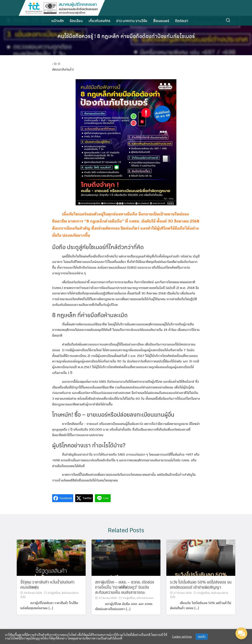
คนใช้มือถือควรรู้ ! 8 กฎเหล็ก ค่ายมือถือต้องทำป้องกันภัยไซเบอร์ (126, 35)
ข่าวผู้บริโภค (54, 603)
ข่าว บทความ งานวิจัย (132, 21)
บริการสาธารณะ (145, 608)
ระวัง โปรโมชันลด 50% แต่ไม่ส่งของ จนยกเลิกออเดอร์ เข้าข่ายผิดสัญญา (201, 595)
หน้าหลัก (58, 21)
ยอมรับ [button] (202, 637)
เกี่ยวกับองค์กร (99, 21)
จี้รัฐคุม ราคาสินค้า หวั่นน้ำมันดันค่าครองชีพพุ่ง (47, 595)
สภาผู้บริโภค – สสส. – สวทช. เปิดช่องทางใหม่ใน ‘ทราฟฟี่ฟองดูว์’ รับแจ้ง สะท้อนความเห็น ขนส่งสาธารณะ (125, 597)
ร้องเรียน (76, 21)
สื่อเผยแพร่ (161, 21)
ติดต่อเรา (182, 21)
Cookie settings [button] (182, 637)
